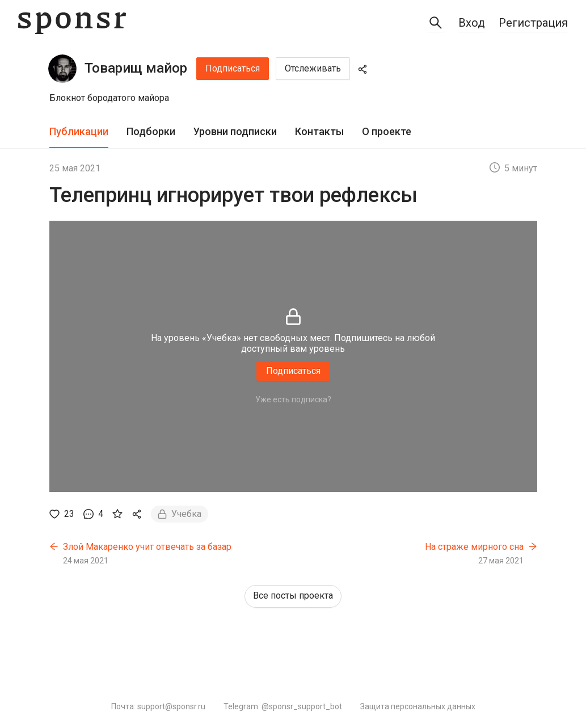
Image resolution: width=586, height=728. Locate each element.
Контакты (319, 131)
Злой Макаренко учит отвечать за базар (147, 547)
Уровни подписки (235, 131)
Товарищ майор (136, 68)
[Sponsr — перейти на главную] (72, 23)
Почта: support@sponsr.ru (158, 706)
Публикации (79, 131)
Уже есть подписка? (293, 399)
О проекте (387, 131)
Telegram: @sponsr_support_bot (283, 706)
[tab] (79, 132)
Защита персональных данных (418, 706)
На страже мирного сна (474, 547)
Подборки (151, 131)
